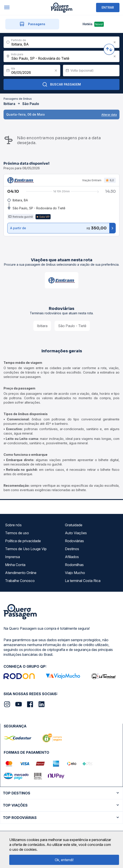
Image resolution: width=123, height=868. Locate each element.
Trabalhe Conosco (20, 581)
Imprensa (12, 557)
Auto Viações (76, 533)
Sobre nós (13, 525)
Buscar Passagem (61, 84)
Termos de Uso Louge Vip (26, 549)
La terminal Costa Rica (83, 581)
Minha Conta (15, 565)
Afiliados (72, 557)
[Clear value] (56, 71)
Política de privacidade (23, 541)
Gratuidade (74, 525)
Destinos (72, 549)
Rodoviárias (74, 541)
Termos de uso (17, 533)
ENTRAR (108, 7)
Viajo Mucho (75, 573)
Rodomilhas (74, 565)
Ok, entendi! (64, 860)
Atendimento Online (21, 573)
